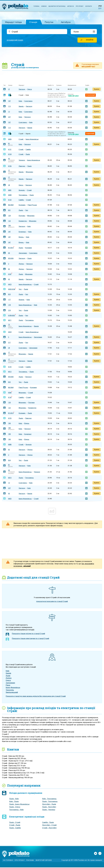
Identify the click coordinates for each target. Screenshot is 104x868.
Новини (44, 6)
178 (9, 306)
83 (9, 270)
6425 (10, 499)
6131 (10, 150)
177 (9, 300)
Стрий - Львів (15, 826)
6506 (10, 393)
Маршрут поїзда (13, 22)
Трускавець (23, 196)
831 (9, 211)
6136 (10, 398)
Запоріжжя (23, 254)
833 (9, 295)
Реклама (30, 861)
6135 (10, 367)
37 (9, 90)
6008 (10, 196)
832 (9, 383)
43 (9, 159)
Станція (33, 22)
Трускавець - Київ (16, 810)
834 (9, 461)
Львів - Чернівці (49, 810)
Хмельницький (12, 693)
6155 (10, 419)
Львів (28, 155)
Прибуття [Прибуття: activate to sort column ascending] (51, 86)
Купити (97, 90)
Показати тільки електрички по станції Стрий (30, 639)
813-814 (11, 248)
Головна (36, 6)
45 (9, 280)
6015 (10, 478)
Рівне (8, 686)
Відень (21, 238)
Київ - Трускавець (49, 799)
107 (9, 102)
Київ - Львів (14, 802)
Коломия (22, 206)
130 (9, 403)
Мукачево (29, 173)
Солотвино (28, 102)
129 (9, 216)
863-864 (11, 206)
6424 (10, 333)
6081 (10, 191)
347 (9, 232)
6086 (10, 445)
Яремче (22, 300)
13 (9, 112)
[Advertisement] (52, 55)
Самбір (28, 150)
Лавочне (22, 167)
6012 (10, 372)
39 (9, 348)
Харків (21, 107)
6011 (10, 321)
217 (9, 343)
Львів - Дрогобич (49, 807)
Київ (21, 102)
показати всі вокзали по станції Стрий (52, 602)
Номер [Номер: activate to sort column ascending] (10, 86)
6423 (10, 285)
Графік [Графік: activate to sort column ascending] (87, 86)
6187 (10, 275)
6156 (10, 167)
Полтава (22, 216)
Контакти (89, 6)
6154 (10, 155)
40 (9, 254)
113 (9, 107)
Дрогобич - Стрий (49, 826)
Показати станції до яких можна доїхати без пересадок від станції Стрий (36, 697)
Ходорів (22, 191)
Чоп (27, 211)
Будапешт (23, 232)
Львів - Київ (14, 799)
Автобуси (66, 22)
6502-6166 (12, 290)
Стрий (21, 140)
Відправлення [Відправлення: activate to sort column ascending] (72, 86)
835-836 (11, 259)
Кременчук (23, 222)
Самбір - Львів (48, 823)
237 (9, 118)
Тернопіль (10, 690)
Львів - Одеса (15, 807)
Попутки (49, 22)
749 (9, 226)
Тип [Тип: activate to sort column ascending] (4, 86)
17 (9, 171)
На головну (8, 861)
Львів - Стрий (15, 823)
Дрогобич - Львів (49, 805)
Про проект (80, 6)
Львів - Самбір (15, 828)
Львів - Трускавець (50, 802)
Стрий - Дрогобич (49, 828)
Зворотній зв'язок (44, 861)
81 (9, 144)
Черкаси (22, 161)
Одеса (30, 90)
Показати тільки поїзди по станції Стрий (28, 634)
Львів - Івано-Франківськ (19, 805)
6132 (10, 200)
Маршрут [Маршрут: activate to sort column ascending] (22, 86)
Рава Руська (32, 206)
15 (9, 325)
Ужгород (22, 90)
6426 (10, 140)
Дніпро (21, 264)
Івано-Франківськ (32, 140)
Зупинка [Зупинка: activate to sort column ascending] (59, 86)
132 (9, 222)
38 (9, 186)
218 (9, 311)
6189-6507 (12, 316)
